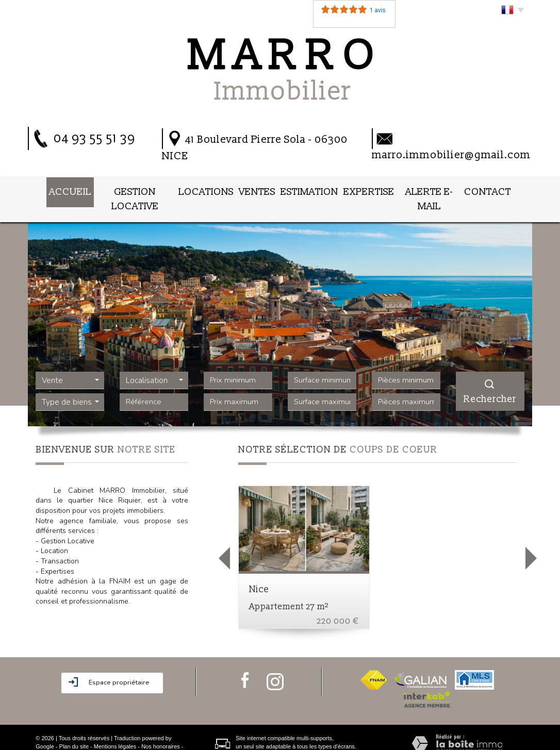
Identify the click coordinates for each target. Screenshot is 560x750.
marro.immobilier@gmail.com (451, 155)
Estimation (311, 190)
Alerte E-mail (434, 190)
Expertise (371, 190)
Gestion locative (130, 190)
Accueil (61, 190)
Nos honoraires (161, 728)
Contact (497, 190)
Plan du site (74, 728)
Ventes (258, 190)
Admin (78, 736)
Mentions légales (115, 728)
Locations (204, 190)
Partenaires (50, 736)
